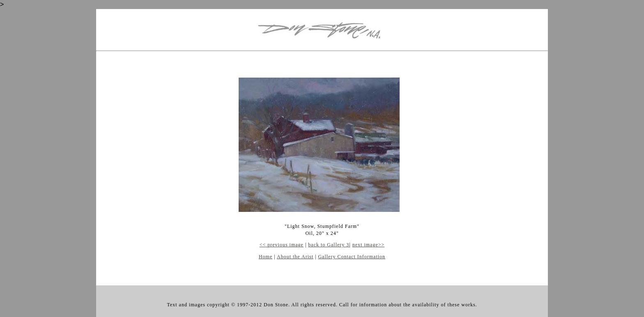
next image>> (369, 245)
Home (266, 257)
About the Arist (295, 257)
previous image (285, 245)
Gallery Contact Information (352, 257)
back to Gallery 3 (329, 245)
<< (263, 245)
